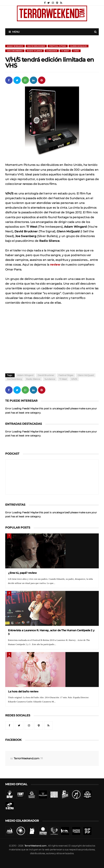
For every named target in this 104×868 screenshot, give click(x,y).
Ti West (65, 51)
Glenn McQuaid (79, 46)
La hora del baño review (23, 691)
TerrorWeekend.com (27, 758)
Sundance (52, 51)
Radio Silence (35, 51)
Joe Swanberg (15, 51)
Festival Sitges (58, 46)
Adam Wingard (15, 46)
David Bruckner (36, 46)
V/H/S (76, 51)
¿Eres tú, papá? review (22, 573)
